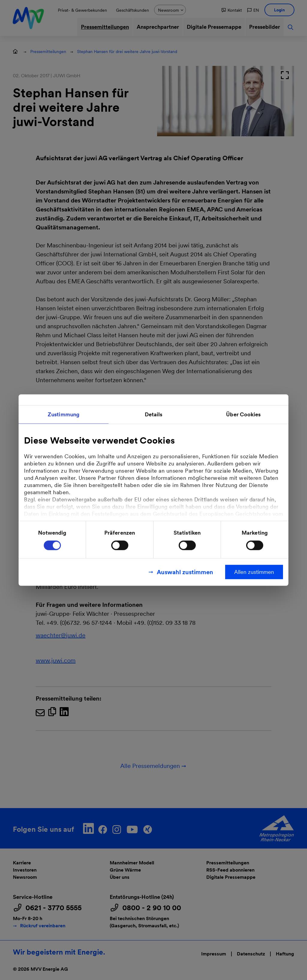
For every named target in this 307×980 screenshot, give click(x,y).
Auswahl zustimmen (185, 572)
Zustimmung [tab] (64, 414)
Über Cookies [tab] (243, 414)
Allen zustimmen (254, 572)
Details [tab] (154, 414)
